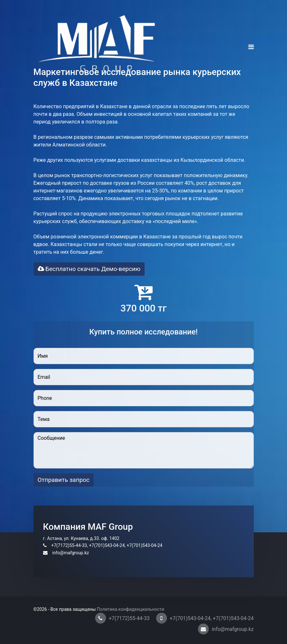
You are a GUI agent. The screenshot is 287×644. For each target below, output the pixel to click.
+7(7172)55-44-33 (129, 618)
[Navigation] (251, 47)
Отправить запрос (64, 480)
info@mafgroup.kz (233, 629)
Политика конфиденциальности (130, 609)
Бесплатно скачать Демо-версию (89, 269)
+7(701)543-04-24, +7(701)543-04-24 (212, 618)
